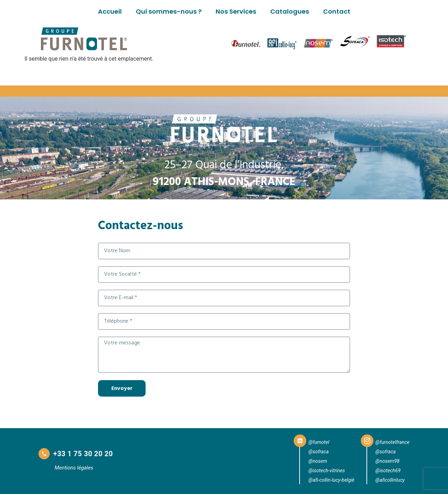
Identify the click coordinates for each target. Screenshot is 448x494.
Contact (337, 11)
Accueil (110, 11)
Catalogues (290, 11)
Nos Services (236, 11)
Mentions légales (74, 468)
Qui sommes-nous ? (169, 11)
